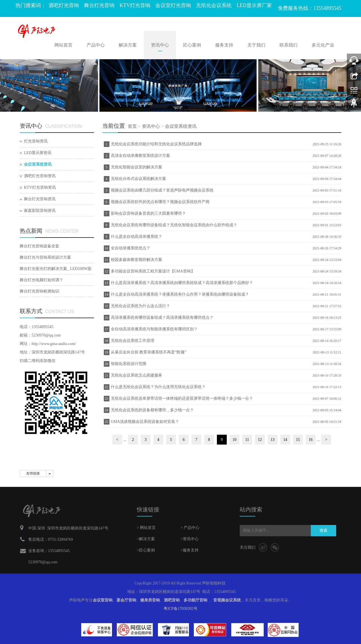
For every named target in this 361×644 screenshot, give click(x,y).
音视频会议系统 (227, 600)
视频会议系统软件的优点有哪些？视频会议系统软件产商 (160, 202)
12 (260, 440)
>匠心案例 (146, 550)
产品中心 (96, 45)
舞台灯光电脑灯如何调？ (41, 280)
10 (234, 440)
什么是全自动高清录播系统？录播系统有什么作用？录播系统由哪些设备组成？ (180, 294)
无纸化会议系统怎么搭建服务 (137, 375)
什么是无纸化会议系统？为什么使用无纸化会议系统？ (158, 387)
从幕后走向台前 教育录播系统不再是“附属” (149, 352)
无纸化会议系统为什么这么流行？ (140, 306)
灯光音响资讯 (36, 141)
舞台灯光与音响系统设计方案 (45, 257)
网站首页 (63, 45)
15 (298, 440)
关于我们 (256, 45)
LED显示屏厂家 (254, 5)
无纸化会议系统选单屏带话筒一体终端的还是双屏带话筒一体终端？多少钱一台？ (182, 398)
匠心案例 (192, 45)
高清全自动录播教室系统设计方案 (140, 156)
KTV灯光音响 (135, 5)
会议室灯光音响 (173, 5)
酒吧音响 (172, 600)
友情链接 (33, 473)
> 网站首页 (146, 528)
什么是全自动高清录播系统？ (137, 237)
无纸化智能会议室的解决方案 (137, 167)
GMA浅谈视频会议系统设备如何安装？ (145, 422)
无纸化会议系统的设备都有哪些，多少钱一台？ (152, 410)
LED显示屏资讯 (38, 153)
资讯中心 (160, 45)
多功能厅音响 (195, 600)
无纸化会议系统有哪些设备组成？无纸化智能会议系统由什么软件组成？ (174, 225)
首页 (132, 126)
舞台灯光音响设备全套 (39, 246)
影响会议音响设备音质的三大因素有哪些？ (148, 213)
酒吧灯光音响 (64, 5)
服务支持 (224, 45)
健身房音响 (150, 600)
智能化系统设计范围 (129, 364)
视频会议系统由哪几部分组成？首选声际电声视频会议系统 (162, 190)
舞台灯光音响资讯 (40, 199)
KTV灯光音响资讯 (40, 187)
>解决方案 (146, 539)
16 (311, 440)
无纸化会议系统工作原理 (133, 341)
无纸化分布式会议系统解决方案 (138, 179)
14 (285, 440)
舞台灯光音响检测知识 (39, 291)
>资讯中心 (190, 539)
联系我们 (289, 45)
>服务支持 (190, 550)
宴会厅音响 (126, 600)
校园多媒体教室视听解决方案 (137, 260)
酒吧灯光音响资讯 (40, 176)
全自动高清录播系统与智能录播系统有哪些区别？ (154, 329)
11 (247, 440)
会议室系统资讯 (181, 126)
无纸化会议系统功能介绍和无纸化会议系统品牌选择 (156, 144)
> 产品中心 (190, 528)
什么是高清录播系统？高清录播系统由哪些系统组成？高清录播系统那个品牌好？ (182, 283)
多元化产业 (323, 45)
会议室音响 (103, 600)
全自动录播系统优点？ (131, 248)
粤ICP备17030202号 (180, 609)
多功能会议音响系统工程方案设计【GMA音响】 (153, 271)
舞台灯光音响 (99, 5)
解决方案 (128, 45)
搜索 (323, 530)
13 (272, 440)
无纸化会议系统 (214, 5)
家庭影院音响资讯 (40, 211)
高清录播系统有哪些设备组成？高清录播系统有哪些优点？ (162, 317)
